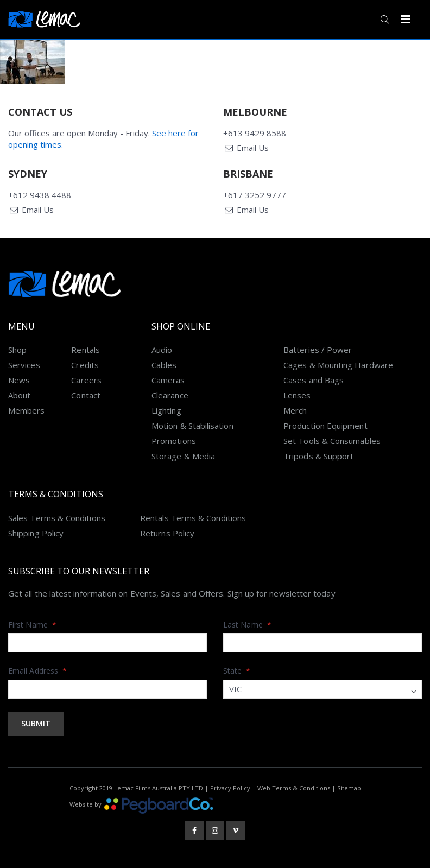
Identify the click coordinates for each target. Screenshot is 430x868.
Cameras (168, 380)
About (19, 395)
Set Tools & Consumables (332, 441)
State (237, 671)
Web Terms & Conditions (294, 788)
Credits (85, 365)
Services (24, 365)
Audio (162, 350)
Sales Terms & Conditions (57, 518)
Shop (17, 350)
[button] (385, 20)
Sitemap (349, 788)
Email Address (37, 671)
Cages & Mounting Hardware (338, 365)
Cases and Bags (314, 380)
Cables (164, 365)
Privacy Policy (230, 788)
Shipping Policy (36, 533)
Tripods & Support (318, 456)
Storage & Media (183, 456)
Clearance (170, 395)
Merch (295, 410)
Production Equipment (325, 426)
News (19, 380)
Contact (86, 395)
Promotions (174, 441)
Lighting (166, 410)
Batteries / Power (318, 350)
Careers (86, 380)
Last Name (247, 625)
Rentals (86, 350)
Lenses (297, 395)
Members (27, 410)
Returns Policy (167, 533)
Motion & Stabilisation (192, 426)
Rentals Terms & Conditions (193, 518)
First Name (32, 625)
